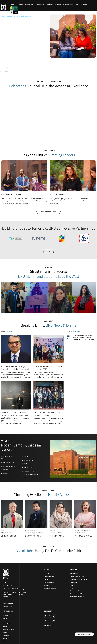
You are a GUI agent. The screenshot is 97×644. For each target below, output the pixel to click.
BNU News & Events (61, 325)
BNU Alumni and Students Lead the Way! (49, 276)
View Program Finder (49, 212)
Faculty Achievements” (65, 494)
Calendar (6, 615)
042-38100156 (7, 585)
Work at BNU (6, 638)
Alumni (46, 579)
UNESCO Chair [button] (68, 4)
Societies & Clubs (29, 471)
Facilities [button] (50, 4)
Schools (20, 4)
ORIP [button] (77, 4)
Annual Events (7, 624)
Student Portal (7, 606)
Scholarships (33, 43)
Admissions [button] (29, 4)
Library (4, 470)
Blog (4, 641)
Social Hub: (24, 551)
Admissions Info (49, 577)
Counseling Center (8, 462)
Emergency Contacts (50, 588)
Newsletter (6, 635)
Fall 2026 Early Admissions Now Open (17, 17)
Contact (46, 585)
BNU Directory (48, 625)
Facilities (5, 618)
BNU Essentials (28, 460)
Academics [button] (40, 4)
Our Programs (19, 43)
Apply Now (7, 43)
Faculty (72, 585)
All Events (77, 332)
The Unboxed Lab (75, 591)
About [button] (13, 4)
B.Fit (24, 464)
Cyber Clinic (74, 582)
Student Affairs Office (77, 577)
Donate (84, 4)
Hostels (5, 473)
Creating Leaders (62, 155)
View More (49, 252)
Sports (25, 457)
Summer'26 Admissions (11, 48)
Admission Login (8, 603)
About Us (47, 574)
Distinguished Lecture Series (79, 579)
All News (9, 332)
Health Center (28, 467)
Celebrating (18, 86)
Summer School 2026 (84, 634)
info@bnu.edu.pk (8, 582)
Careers (58, 4)
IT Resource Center (8, 466)
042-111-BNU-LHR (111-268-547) (13, 589)
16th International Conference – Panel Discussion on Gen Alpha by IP (84, 337)
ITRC (71, 588)
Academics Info (49, 582)
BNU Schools (74, 574)
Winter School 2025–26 (77, 597)
